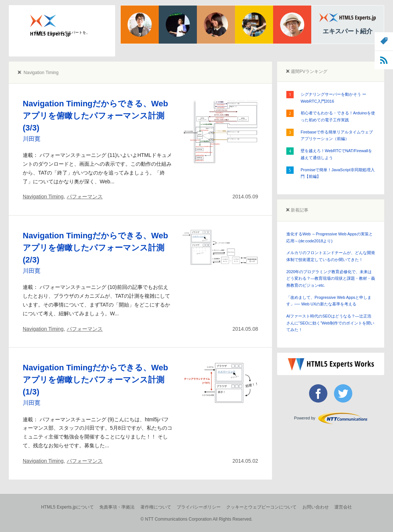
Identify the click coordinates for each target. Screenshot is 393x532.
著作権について (156, 507)
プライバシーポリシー (199, 507)
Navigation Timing (43, 197)
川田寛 (32, 139)
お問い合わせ (316, 507)
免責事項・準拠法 (117, 507)
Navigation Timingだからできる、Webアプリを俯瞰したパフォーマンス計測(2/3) (95, 248)
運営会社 (343, 507)
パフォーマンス (85, 197)
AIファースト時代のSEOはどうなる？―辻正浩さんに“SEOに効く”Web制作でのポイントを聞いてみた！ (330, 323)
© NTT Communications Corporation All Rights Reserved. (196, 519)
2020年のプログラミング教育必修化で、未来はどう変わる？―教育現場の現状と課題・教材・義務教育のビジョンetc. (331, 278)
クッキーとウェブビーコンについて (261, 507)
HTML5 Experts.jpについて (67, 507)
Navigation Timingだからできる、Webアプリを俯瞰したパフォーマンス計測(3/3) (95, 116)
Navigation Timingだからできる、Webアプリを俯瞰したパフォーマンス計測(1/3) (95, 380)
